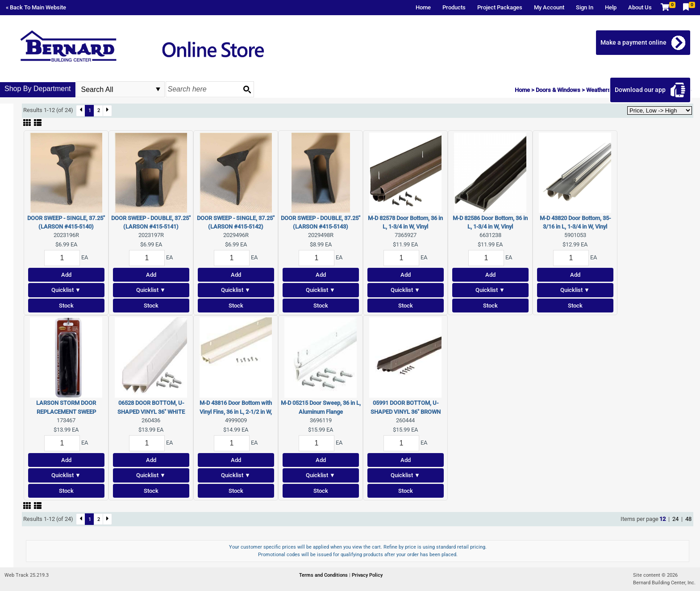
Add (66, 275)
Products (454, 7)
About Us (640, 7)
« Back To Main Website (36, 7)
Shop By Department (38, 89)
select (158, 89)
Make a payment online (635, 42)
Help (611, 7)
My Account (549, 7)
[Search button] (247, 89)
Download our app (642, 90)
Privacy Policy (367, 575)
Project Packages (500, 7)
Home (423, 7)
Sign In (585, 7)
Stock (66, 306)
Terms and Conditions (324, 575)
